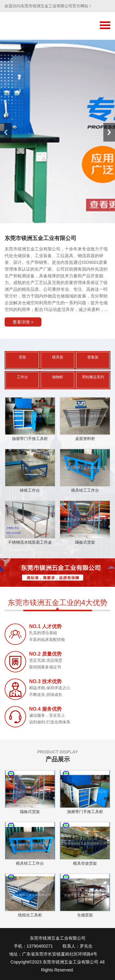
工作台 (22, 377)
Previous (6, 132)
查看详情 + (23, 322)
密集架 (93, 357)
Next (109, 132)
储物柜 (58, 377)
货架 (22, 357)
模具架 (58, 357)
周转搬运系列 (93, 377)
